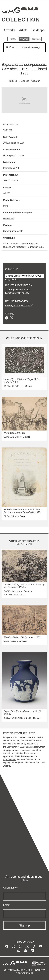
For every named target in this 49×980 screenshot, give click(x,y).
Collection (21, 20)
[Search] (24, 47)
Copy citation (12, 279)
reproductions (9, 760)
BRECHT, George (19, 81)
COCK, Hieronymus (13, 591)
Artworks (9, 30)
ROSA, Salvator (11, 641)
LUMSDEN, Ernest (12, 437)
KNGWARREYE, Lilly (14, 386)
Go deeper (38, 30)
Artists (23, 30)
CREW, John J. (11, 516)
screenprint (9, 218)
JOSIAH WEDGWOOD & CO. (18, 718)
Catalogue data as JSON (18, 305)
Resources (36, 39)
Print (5, 206)
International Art (11, 168)
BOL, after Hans (11, 595)
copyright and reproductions (16, 763)
